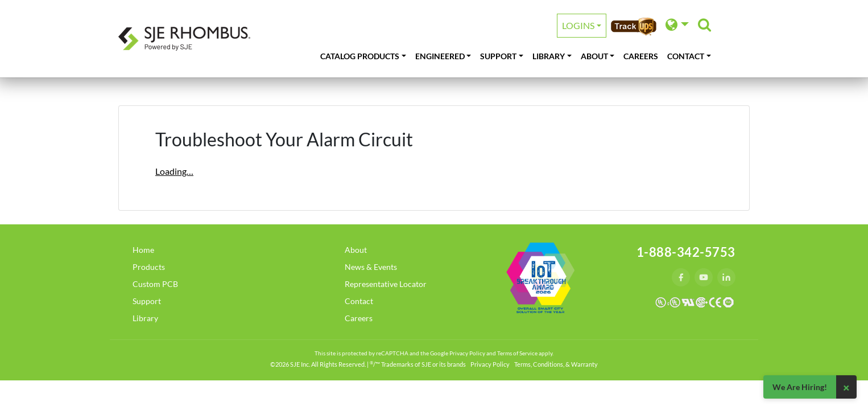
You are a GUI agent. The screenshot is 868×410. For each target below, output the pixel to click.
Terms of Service (517, 353)
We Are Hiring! (800, 387)
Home (143, 250)
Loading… (174, 171)
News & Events (371, 267)
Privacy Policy (467, 353)
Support (498, 56)
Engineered (440, 56)
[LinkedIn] (726, 277)
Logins (578, 25)
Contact (686, 56)
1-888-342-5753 (686, 252)
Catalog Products (360, 56)
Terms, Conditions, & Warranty (556, 364)
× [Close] (846, 387)
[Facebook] (681, 277)
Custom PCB (155, 284)
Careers (641, 56)
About (594, 56)
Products (149, 267)
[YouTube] (704, 277)
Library (549, 56)
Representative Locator (386, 284)
